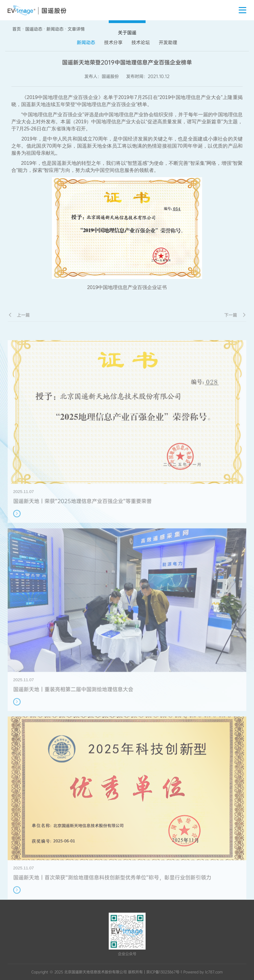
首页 (17, 29)
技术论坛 (141, 42)
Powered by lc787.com (203, 972)
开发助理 (168, 42)
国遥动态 (34, 29)
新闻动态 (55, 29)
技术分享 (113, 42)
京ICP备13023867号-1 (164, 972)
